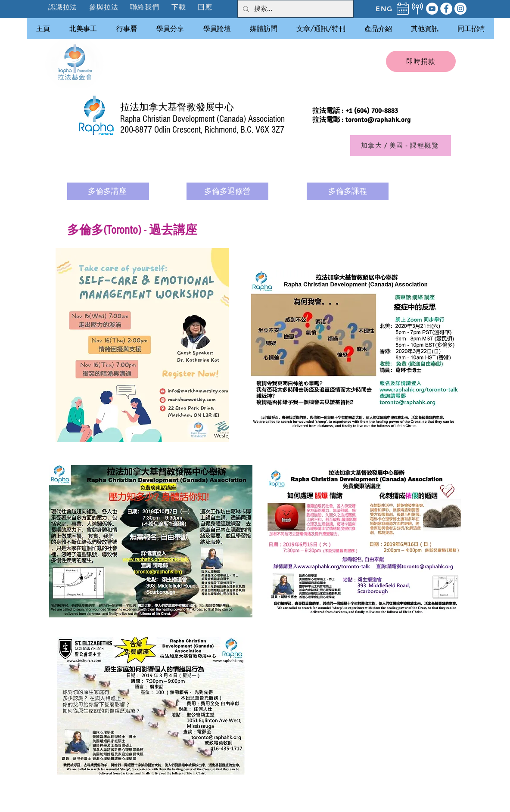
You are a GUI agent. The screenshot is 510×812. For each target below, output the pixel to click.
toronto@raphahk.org (378, 120)
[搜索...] (295, 9)
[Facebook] (446, 9)
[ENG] (384, 9)
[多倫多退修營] (227, 191)
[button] (104, 7)
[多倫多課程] (348, 191)
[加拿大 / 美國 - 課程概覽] (401, 146)
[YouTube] (432, 9)
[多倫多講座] (108, 191)
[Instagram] (460, 9)
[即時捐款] (421, 61)
